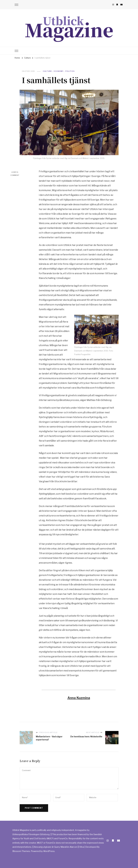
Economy (59, 71)
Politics (70, 71)
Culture (47, 71)
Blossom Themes (21, 851)
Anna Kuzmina (79, 698)
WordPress (49, 851)
